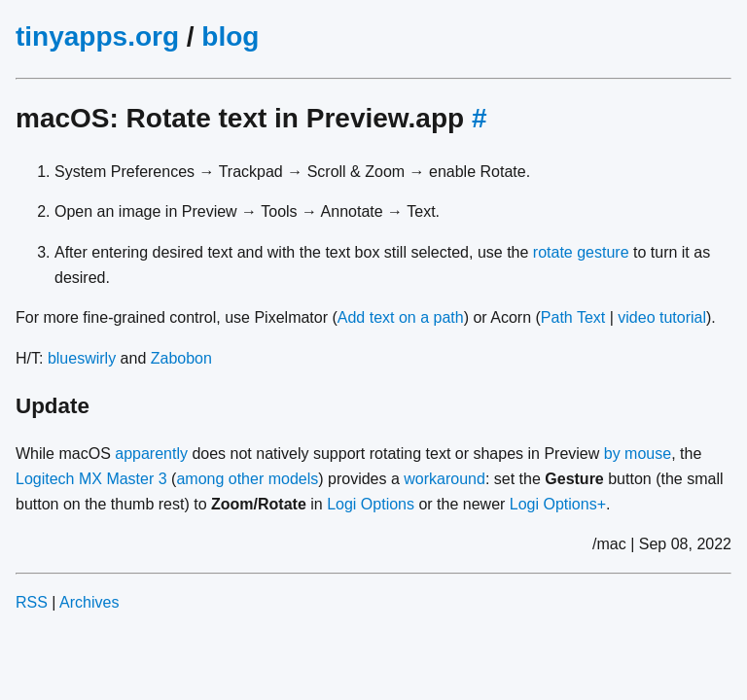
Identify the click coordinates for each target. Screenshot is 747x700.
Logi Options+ (558, 504)
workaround (445, 479)
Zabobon (181, 358)
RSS (32, 602)
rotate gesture (581, 252)
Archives (89, 602)
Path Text (573, 317)
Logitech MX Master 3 (91, 479)
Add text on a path (401, 317)
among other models (247, 479)
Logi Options (371, 504)
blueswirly (82, 358)
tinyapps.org (97, 36)
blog (230, 36)
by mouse (638, 454)
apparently (151, 454)
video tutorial (662, 317)
